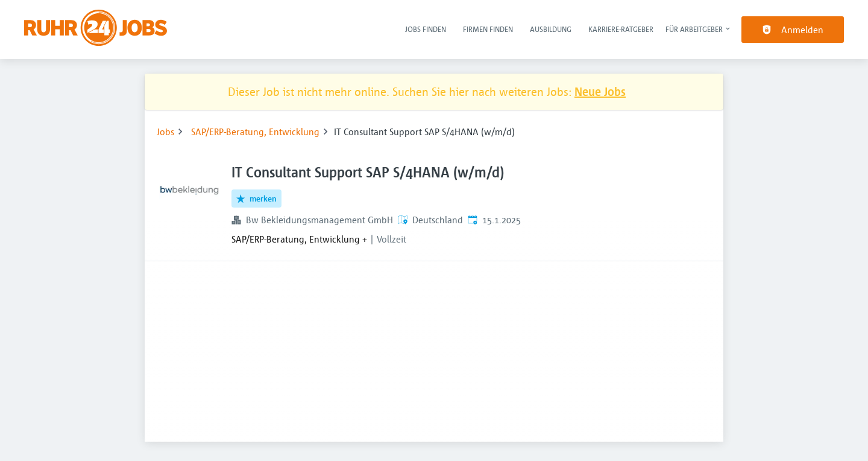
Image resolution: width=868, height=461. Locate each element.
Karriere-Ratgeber (621, 29)
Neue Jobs (600, 91)
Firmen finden (488, 29)
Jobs (165, 132)
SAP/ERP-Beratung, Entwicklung (255, 132)
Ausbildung (551, 29)
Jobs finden (426, 29)
